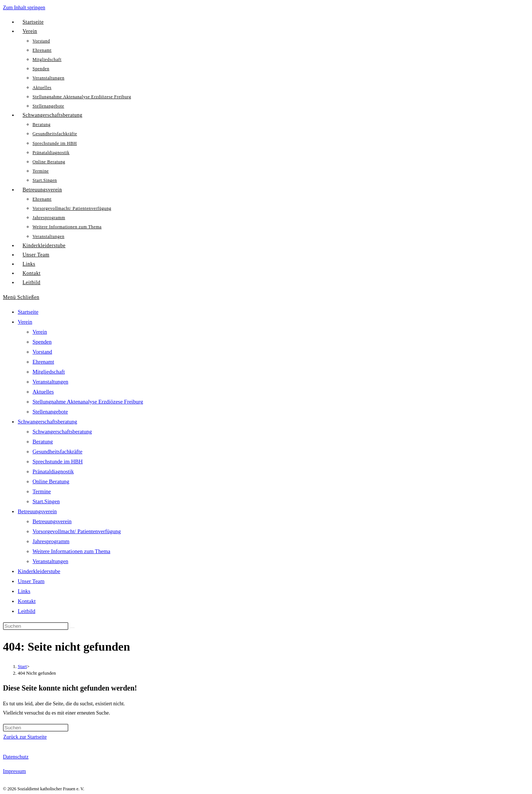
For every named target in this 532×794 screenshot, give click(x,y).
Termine (42, 491)
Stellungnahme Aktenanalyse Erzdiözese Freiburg (88, 402)
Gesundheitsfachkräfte (57, 451)
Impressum (14, 771)
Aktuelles (43, 392)
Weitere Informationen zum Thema (71, 551)
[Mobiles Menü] (21, 297)
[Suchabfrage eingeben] (36, 626)
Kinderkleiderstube (39, 571)
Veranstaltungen (50, 382)
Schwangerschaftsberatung (47, 422)
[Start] (22, 666)
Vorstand (42, 352)
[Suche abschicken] (72, 628)
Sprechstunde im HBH (58, 461)
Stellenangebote (50, 412)
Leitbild (27, 611)
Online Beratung (51, 481)
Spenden (42, 342)
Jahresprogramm (51, 541)
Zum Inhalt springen (24, 8)
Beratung (43, 442)
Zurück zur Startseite (25, 737)
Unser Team (31, 581)
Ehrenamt (43, 362)
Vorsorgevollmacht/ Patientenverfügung (77, 531)
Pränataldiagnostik (53, 471)
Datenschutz (16, 757)
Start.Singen (46, 501)
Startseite (28, 312)
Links (24, 591)
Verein (25, 322)
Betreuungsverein (37, 511)
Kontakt (27, 601)
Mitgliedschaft (49, 372)
